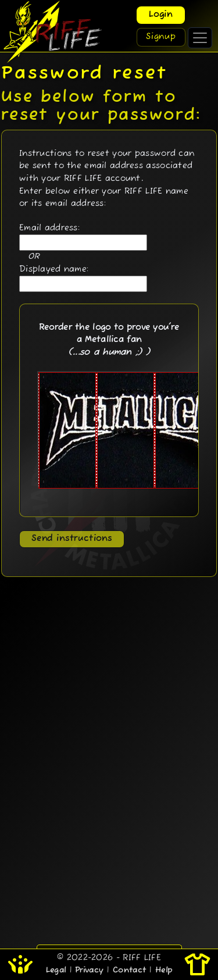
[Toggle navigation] (200, 38)
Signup (161, 37)
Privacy (89, 970)
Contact (129, 970)
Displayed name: (54, 269)
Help (164, 970)
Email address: (49, 228)
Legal (56, 970)
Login (161, 15)
